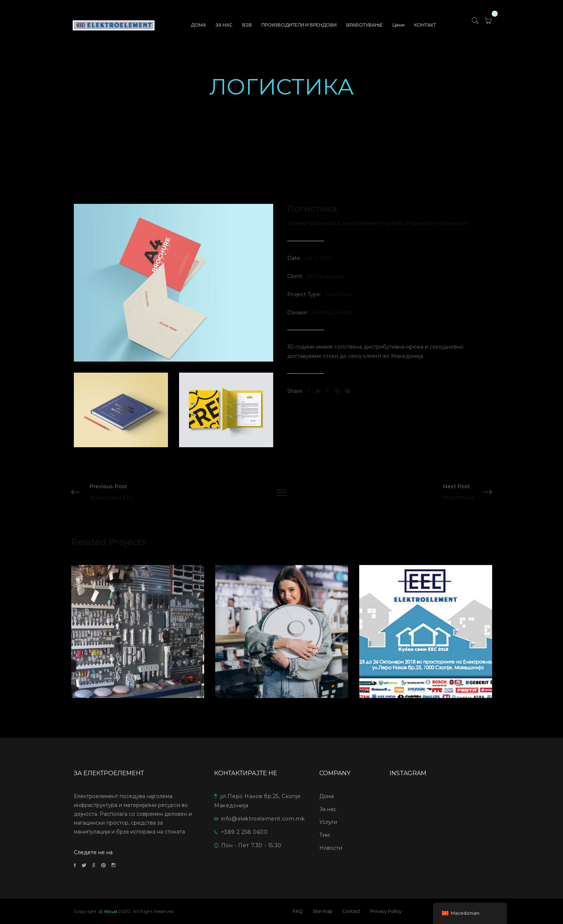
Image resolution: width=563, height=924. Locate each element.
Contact (351, 911)
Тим (325, 835)
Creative (320, 312)
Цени (399, 25)
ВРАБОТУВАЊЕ (365, 25)
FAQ (298, 911)
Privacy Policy (386, 911)
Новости (331, 848)
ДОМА (198, 25)
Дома (327, 796)
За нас (328, 809)
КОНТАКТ (425, 25)
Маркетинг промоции (437, 223)
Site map (322, 911)
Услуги (328, 822)
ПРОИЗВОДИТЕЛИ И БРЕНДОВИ (299, 25)
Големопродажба (312, 223)
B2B (247, 25)
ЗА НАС (224, 25)
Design (343, 312)
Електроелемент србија (372, 223)
